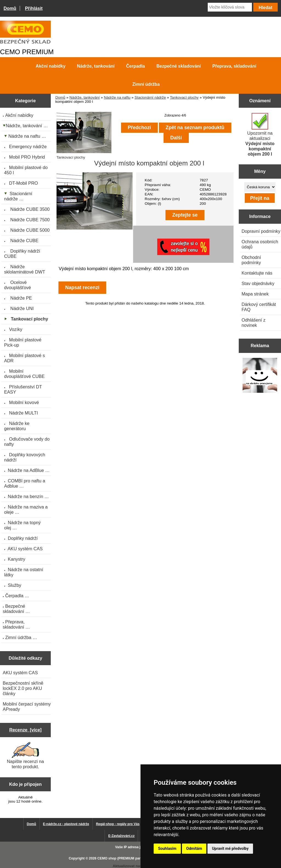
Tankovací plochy (184, 97)
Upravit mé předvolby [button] (230, 848)
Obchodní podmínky (251, 260)
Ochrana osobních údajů (260, 244)
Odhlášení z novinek (253, 323)
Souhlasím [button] (167, 848)
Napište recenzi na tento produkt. (25, 756)
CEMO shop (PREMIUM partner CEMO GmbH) (134, 858)
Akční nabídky (50, 66)
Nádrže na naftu (117, 97)
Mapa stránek (255, 294)
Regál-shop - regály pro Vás (118, 824)
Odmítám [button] (194, 848)
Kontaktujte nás (257, 273)
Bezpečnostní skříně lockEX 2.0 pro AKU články (23, 688)
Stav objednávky (258, 283)
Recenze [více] (26, 730)
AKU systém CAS (20, 673)
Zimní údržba (146, 84)
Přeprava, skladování (234, 66)
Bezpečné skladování (179, 66)
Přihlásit (34, 8)
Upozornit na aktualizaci (260, 135)
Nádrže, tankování (85, 97)
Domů (10, 8)
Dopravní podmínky (261, 231)
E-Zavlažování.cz (121, 836)
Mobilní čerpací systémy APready (27, 707)
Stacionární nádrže (150, 97)
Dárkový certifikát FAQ (259, 307)
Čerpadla (136, 66)
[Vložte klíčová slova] (230, 7)
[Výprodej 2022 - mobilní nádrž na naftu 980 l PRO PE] (260, 376)
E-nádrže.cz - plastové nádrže (66, 824)
